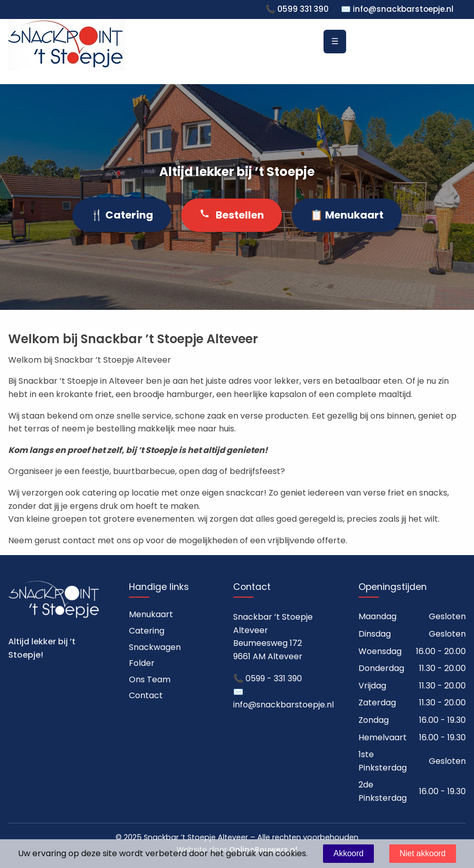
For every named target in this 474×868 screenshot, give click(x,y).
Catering (147, 631)
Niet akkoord (423, 853)
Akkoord (348, 853)
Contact (146, 695)
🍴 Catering (122, 215)
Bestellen (232, 215)
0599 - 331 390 (274, 678)
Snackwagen (155, 647)
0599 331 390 (303, 9)
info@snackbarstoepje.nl (403, 9)
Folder (142, 663)
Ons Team (150, 679)
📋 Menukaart (347, 215)
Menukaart (151, 614)
